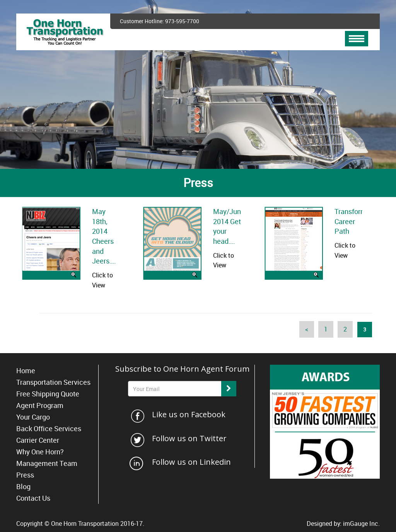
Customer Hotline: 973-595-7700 (160, 21)
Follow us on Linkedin (191, 462)
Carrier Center (38, 440)
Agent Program (40, 405)
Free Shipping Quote (48, 394)
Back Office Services (49, 428)
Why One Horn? (40, 452)
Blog (23, 486)
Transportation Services (53, 382)
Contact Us (33, 498)
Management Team (47, 463)
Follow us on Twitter (189, 438)
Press (25, 475)
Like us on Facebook (189, 414)
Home (26, 371)
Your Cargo (33, 417)
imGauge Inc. (361, 524)
